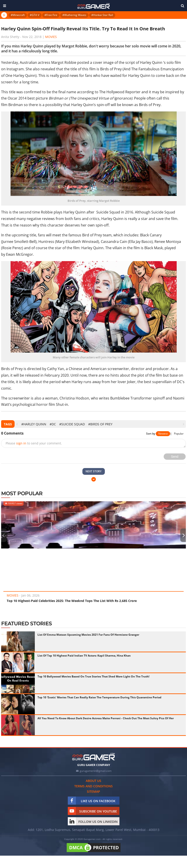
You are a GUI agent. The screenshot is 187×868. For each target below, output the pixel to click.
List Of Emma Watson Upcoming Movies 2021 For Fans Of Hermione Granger (88, 635)
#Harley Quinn (34, 424)
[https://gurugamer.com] (94, 757)
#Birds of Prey (100, 424)
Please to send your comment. (34, 443)
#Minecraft (18, 15)
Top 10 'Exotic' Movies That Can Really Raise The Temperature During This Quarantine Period (99, 697)
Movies (51, 37)
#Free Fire (51, 15)
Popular (179, 434)
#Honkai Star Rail (102, 15)
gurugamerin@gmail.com (96, 771)
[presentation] (17, 424)
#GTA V (35, 15)
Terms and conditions (93, 786)
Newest (163, 434)
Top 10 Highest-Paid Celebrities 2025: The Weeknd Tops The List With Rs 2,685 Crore (72, 601)
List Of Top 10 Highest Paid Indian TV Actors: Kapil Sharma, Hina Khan (84, 656)
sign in (21, 443)
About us (93, 781)
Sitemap (93, 791)
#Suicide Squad (72, 424)
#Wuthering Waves (74, 15)
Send (175, 457)
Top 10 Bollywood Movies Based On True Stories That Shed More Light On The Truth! (93, 676)
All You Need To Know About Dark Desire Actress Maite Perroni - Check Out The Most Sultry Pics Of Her (106, 718)
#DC (53, 424)
